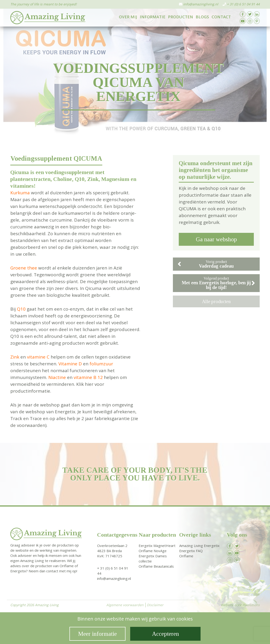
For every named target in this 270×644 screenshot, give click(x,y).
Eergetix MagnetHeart (157, 546)
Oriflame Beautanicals (156, 566)
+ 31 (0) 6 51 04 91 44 (243, 4)
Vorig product (206, 264)
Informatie (153, 17)
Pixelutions (251, 605)
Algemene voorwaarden (125, 605)
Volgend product (218, 283)
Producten (181, 17)
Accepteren (165, 634)
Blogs (202, 17)
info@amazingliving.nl (201, 4)
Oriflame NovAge (153, 551)
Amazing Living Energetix (199, 546)
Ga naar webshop (216, 239)
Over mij (128, 17)
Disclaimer (155, 605)
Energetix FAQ (191, 551)
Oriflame (186, 556)
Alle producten (216, 301)
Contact (221, 17)
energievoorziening (91, 316)
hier (89, 384)
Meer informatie (97, 634)
